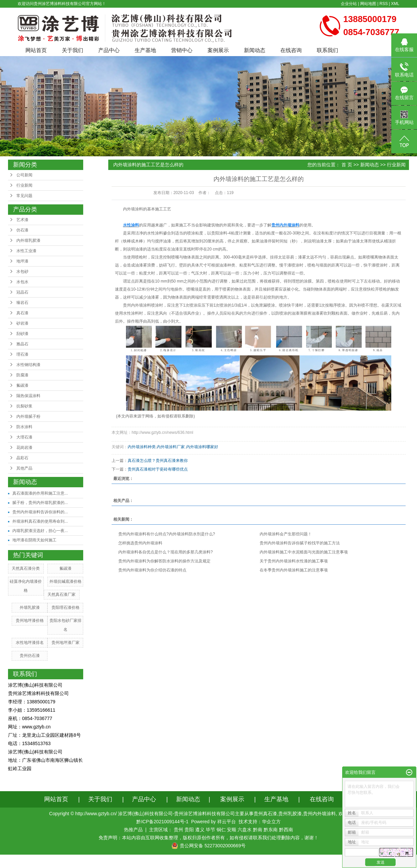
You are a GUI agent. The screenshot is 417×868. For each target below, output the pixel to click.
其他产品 (24, 468)
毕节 (211, 830)
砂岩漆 (22, 323)
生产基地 (145, 50)
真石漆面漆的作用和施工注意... (40, 493)
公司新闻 (24, 175)
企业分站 (349, 4)
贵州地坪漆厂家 (65, 643)
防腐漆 (22, 375)
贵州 (178, 830)
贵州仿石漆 (30, 656)
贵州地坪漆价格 (30, 621)
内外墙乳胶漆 (28, 240)
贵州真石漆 (265, 814)
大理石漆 (24, 437)
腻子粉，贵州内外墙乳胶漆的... (40, 503)
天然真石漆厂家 (61, 594)
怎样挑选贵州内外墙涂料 (140, 543)
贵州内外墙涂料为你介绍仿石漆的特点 (152, 570)
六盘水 (245, 830)
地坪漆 (22, 261)
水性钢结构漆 (28, 365)
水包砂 (22, 272)
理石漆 (22, 354)
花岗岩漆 (24, 448)
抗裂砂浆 (24, 406)
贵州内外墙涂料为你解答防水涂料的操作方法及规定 (164, 561)
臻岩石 (22, 303)
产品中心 (109, 50)
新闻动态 (255, 50)
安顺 (232, 830)
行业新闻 (24, 185)
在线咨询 (291, 50)
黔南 (258, 830)
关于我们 (73, 50)
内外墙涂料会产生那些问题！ (286, 534)
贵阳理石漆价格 (65, 607)
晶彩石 (22, 458)
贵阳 (189, 830)
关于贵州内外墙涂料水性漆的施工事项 (294, 561)
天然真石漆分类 (26, 568)
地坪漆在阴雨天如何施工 (34, 540)
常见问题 (24, 196)
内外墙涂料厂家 (171, 447)
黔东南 (271, 830)
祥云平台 (227, 822)
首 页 (347, 165)
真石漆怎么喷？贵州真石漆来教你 (158, 461)
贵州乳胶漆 (290, 814)
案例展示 (218, 50)
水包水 (22, 282)
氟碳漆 (22, 385)
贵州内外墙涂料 (137, 305)
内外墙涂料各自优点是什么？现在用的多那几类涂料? (166, 552)
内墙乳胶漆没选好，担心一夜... (40, 531)
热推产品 (133, 830)
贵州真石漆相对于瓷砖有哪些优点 (158, 469)
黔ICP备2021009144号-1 (162, 822)
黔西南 (286, 830)
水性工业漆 (26, 251)
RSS (384, 4)
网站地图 (368, 4)
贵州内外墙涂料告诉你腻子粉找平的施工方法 (300, 543)
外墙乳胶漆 (30, 607)
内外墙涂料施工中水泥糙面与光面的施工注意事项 (304, 552)
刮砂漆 (22, 334)
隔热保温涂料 (28, 396)
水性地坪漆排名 (30, 643)
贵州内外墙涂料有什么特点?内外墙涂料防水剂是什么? (167, 534)
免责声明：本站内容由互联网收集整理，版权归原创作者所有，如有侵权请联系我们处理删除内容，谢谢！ (208, 838)
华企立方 (271, 822)
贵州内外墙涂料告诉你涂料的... (40, 512)
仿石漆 (22, 230)
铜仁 (221, 830)
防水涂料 (24, 427)
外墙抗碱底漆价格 (65, 581)
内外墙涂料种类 (142, 447)
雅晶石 (22, 344)
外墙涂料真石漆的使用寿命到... (40, 521)
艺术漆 (22, 220)
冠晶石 (22, 292)
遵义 (200, 830)
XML (395, 4)
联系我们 (327, 50)
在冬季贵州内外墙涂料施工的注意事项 (294, 570)
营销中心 (182, 50)
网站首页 (36, 50)
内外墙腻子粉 (28, 416)
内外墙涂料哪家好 (202, 447)
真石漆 (22, 313)
